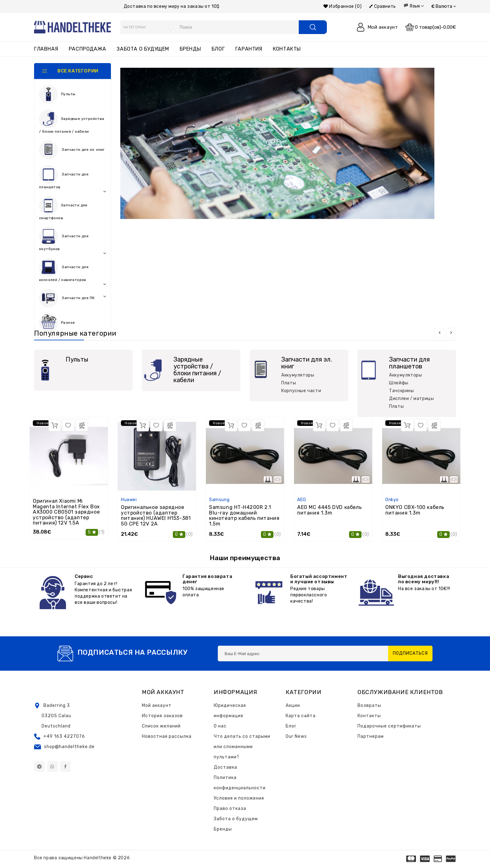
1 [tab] (270, 215)
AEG (302, 500)
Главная (46, 49)
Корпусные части (301, 391)
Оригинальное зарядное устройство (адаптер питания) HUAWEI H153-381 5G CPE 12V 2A (156, 515)
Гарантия (249, 49)
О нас (220, 726)
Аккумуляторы (298, 375)
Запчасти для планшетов (72, 179)
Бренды (190, 49)
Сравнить (382, 6)
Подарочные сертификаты (389, 726)
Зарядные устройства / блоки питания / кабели (72, 122)
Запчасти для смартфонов (63, 208)
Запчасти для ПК (72, 298)
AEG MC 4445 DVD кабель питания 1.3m (329, 510)
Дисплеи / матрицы (411, 399)
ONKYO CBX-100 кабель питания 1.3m (415, 510)
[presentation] (439, 333)
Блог (218, 49)
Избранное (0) (342, 6)
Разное (57, 323)
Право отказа (230, 809)
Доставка (225, 767)
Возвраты (369, 705)
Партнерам (371, 736)
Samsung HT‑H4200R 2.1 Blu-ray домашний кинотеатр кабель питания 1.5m (244, 515)
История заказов (162, 716)
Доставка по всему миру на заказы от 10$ (172, 6)
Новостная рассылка (167, 736)
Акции (293, 705)
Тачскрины (401, 391)
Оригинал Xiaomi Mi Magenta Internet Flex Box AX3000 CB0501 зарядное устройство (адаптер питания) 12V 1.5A (66, 512)
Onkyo (392, 500)
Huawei (129, 500)
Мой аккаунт (157, 705)
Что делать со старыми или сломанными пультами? (242, 747)
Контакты (287, 49)
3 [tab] (285, 215)
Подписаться (410, 653)
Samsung (219, 500)
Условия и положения (239, 798)
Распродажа (87, 49)
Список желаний (161, 726)
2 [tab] (277, 215)
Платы (289, 383)
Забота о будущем (143, 49)
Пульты (57, 94)
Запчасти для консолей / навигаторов (72, 272)
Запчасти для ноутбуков (72, 241)
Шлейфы (399, 383)
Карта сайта (301, 716)
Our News (296, 736)
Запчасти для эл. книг (72, 151)
